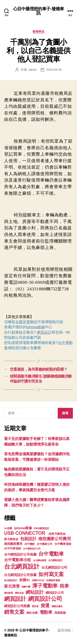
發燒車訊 (38, 32)
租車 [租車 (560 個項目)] (64, 586)
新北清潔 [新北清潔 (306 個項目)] (12, 586)
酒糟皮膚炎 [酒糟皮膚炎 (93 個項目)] (57, 606)
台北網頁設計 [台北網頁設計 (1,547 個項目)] (22, 566)
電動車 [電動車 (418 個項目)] (46, 612)
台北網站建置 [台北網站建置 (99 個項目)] (40, 560)
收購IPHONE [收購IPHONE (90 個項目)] (38, 580)
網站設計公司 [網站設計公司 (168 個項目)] (55, 593)
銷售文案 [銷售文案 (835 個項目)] (14, 612)
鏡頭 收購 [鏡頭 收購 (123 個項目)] (32, 613)
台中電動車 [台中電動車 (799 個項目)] (51, 554)
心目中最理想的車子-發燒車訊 (39, 11)
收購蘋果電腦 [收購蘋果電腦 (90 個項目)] (53, 580)
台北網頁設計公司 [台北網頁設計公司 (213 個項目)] (54, 567)
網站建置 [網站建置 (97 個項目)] (9, 593)
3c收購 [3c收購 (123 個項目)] (8, 528)
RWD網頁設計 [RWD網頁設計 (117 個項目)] (42, 528)
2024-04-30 (54, 70)
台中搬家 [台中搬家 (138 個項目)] (29, 544)
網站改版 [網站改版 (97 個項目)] (19, 593)
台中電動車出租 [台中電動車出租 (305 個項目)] (18, 560)
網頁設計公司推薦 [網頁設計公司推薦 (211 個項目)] (17, 606)
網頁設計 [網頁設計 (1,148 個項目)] (15, 599)
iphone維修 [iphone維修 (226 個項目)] (23, 528)
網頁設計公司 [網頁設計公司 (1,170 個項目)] (45, 599)
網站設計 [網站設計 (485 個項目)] (35, 592)
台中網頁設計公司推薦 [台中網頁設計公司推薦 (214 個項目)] (20, 554)
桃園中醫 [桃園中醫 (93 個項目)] (26, 587)
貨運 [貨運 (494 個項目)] (45, 606)
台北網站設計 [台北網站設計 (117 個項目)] (55, 560)
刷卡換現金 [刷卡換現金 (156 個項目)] (11, 539)
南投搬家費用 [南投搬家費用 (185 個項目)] (13, 544)
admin (33, 70)
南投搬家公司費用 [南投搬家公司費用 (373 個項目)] (55, 539)
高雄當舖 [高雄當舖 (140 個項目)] (60, 613)
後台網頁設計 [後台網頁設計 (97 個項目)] (11, 580)
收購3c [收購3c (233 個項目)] (25, 580)
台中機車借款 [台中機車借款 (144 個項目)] (63, 544)
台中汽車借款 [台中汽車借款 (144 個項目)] (13, 548)
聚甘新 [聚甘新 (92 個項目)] (35, 606)
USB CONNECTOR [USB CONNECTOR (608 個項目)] (25, 533)
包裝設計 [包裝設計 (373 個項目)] (28, 539)
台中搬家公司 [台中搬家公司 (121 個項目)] (45, 544)
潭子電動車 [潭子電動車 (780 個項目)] (45, 586)
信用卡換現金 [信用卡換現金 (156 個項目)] (57, 534)
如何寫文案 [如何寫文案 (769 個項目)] (51, 574)
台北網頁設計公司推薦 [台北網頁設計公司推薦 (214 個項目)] (20, 575)
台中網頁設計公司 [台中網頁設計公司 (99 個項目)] (32, 549)
